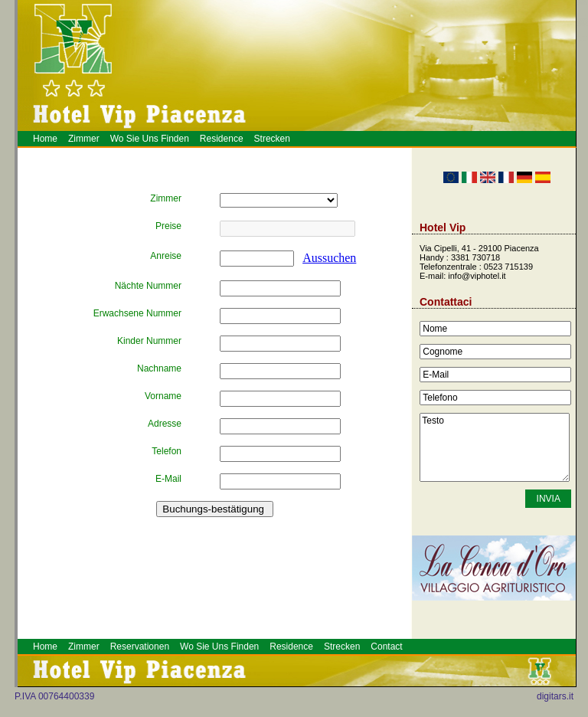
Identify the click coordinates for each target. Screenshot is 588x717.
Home (45, 139)
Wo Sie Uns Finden (150, 139)
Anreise (166, 256)
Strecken (272, 139)
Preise (168, 226)
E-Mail (168, 479)
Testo (495, 447)
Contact (386, 647)
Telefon (167, 451)
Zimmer (84, 139)
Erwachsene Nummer (137, 313)
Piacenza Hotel (585, 36)
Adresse (165, 424)
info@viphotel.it (477, 276)
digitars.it (555, 696)
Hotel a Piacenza (579, 41)
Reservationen (140, 647)
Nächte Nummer (148, 286)
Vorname (163, 396)
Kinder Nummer (149, 341)
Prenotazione (584, 40)
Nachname (159, 368)
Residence (222, 139)
